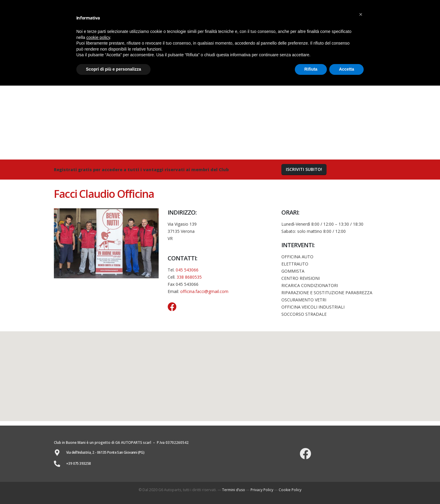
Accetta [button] (346, 69)
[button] (304, 170)
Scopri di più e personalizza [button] (113, 69)
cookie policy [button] (98, 37)
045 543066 (187, 270)
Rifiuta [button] (311, 69)
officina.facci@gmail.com (204, 291)
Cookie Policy (290, 490)
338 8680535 (189, 277)
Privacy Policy (262, 490)
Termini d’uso (234, 490)
